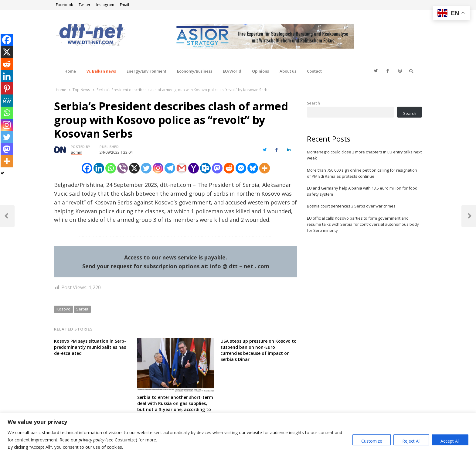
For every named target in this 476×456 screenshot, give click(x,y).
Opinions (260, 71)
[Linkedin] (99, 168)
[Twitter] (146, 168)
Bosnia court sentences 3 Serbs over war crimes (351, 206)
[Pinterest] (7, 88)
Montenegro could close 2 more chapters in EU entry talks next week (364, 155)
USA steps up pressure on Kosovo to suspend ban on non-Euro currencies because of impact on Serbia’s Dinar (258, 350)
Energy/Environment (146, 71)
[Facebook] (87, 168)
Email (124, 5)
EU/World (232, 71)
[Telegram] (170, 168)
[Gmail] (182, 168)
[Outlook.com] (205, 168)
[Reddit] (229, 168)
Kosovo (63, 309)
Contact (314, 71)
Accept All (450, 441)
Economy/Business (195, 71)
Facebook (64, 5)
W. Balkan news (101, 71)
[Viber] (122, 168)
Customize (372, 441)
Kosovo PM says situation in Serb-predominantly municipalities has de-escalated (90, 347)
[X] (134, 168)
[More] (265, 168)
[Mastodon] (217, 168)
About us (288, 71)
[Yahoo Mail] (194, 168)
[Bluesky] (253, 168)
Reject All (411, 441)
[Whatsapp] (111, 168)
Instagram (105, 5)
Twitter (85, 5)
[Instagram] (158, 168)
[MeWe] (7, 101)
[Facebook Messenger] (241, 168)
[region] (238, 434)
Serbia (82, 309)
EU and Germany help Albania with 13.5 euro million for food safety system (362, 191)
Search (313, 103)
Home (70, 71)
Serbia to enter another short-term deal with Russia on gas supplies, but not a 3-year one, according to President (175, 406)
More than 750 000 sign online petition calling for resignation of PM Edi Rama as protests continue (362, 173)
